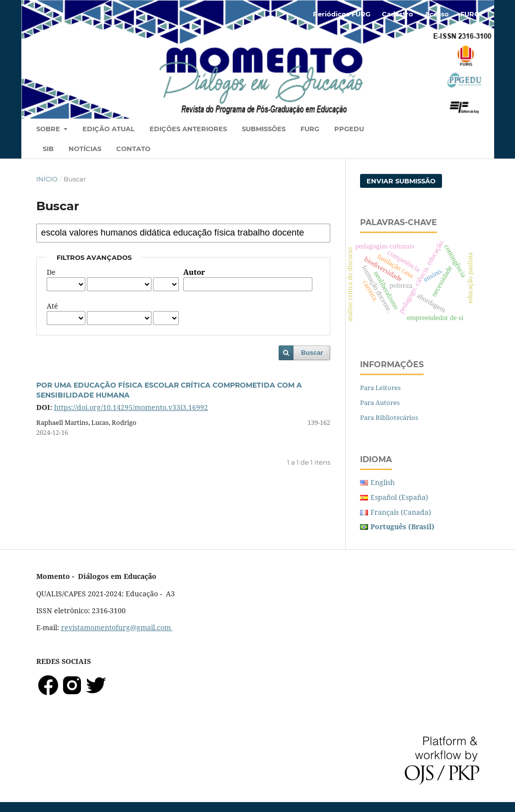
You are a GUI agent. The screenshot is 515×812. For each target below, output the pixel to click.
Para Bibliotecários (389, 417)
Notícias (85, 149)
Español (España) (399, 497)
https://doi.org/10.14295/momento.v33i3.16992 (131, 407)
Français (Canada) (401, 512)
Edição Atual (109, 129)
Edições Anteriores (188, 129)
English (383, 482)
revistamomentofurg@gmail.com (117, 627)
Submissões (264, 129)
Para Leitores (380, 388)
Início (47, 179)
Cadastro (398, 14)
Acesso (437, 14)
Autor (194, 272)
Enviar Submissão (401, 181)
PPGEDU (349, 129)
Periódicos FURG (342, 14)
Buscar (312, 353)
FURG (310, 129)
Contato (133, 149)
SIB (48, 149)
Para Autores (380, 403)
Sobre (49, 129)
